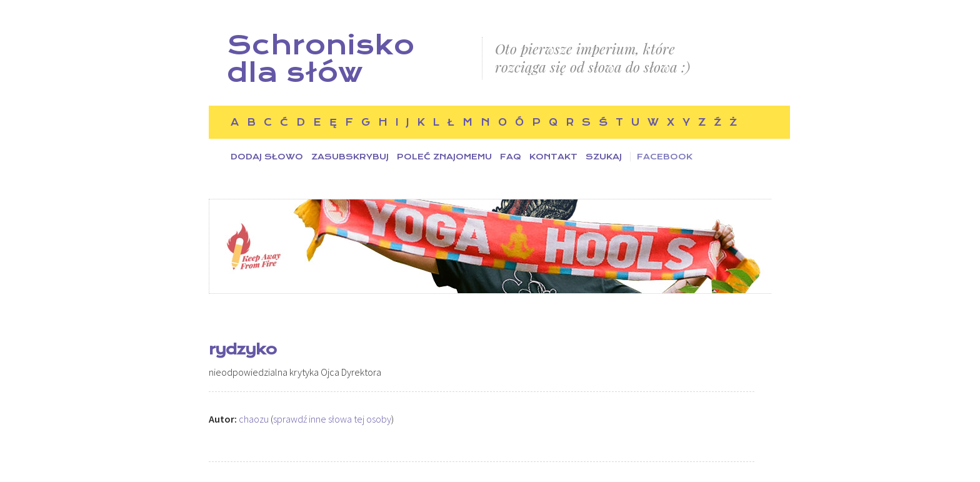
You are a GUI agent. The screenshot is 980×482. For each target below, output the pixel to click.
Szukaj (604, 157)
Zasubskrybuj (350, 157)
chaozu (254, 419)
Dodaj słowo (267, 157)
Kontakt (553, 157)
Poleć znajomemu (444, 157)
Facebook (665, 157)
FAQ (511, 157)
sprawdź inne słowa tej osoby (332, 419)
